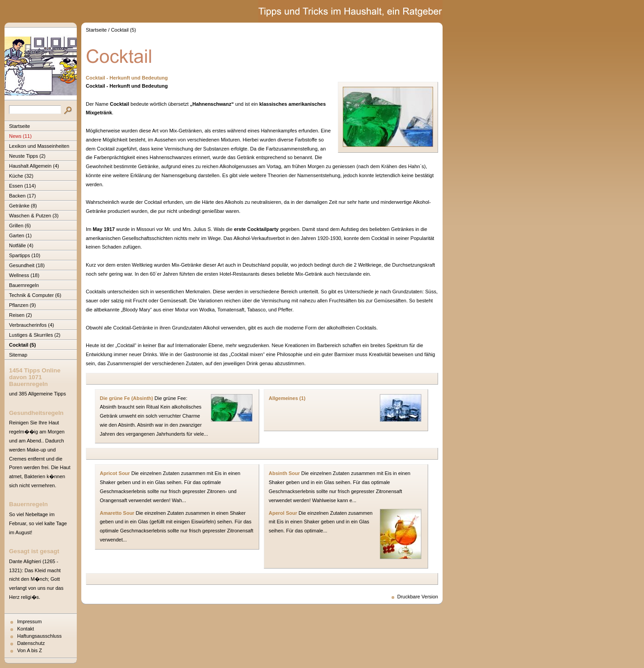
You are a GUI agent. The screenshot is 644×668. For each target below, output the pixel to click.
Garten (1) (20, 235)
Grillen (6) (20, 226)
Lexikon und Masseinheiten (39, 146)
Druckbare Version (418, 597)
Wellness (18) (24, 275)
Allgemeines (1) (287, 398)
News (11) (20, 136)
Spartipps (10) (25, 255)
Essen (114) (22, 186)
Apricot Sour (115, 473)
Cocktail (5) (22, 345)
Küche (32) (21, 176)
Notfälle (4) (21, 245)
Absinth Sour (284, 473)
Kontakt (26, 629)
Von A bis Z (30, 650)
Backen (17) (22, 196)
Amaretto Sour (117, 513)
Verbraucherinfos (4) (32, 325)
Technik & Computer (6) (35, 295)
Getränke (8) (23, 206)
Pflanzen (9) (22, 305)
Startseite (19, 126)
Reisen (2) (21, 315)
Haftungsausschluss (39, 636)
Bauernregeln (24, 285)
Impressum (29, 621)
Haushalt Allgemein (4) (34, 166)
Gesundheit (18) (27, 265)
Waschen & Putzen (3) (34, 216)
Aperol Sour (283, 513)
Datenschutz (31, 643)
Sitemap (18, 355)
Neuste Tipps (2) (27, 156)
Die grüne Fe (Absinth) (126, 398)
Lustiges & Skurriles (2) (35, 335)
